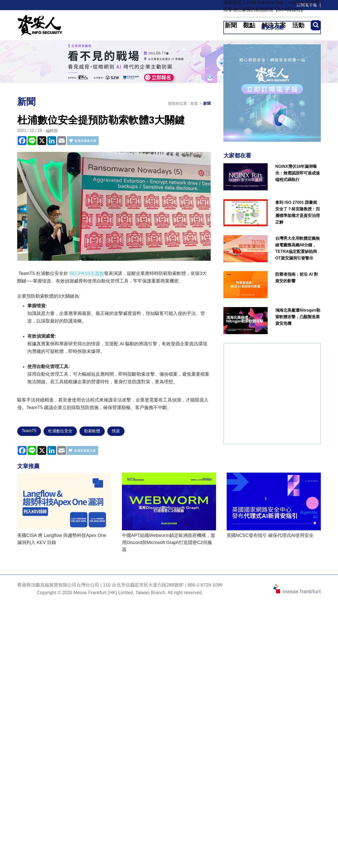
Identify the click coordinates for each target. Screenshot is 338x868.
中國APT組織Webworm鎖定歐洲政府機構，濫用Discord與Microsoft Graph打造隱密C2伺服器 (168, 542)
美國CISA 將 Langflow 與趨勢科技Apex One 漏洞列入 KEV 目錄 (62, 539)
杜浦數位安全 (60, 431)
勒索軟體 (92, 431)
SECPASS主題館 (87, 273)
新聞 (207, 103)
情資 (116, 431)
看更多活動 (272, 28)
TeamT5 (29, 431)
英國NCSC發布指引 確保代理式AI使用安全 (270, 535)
